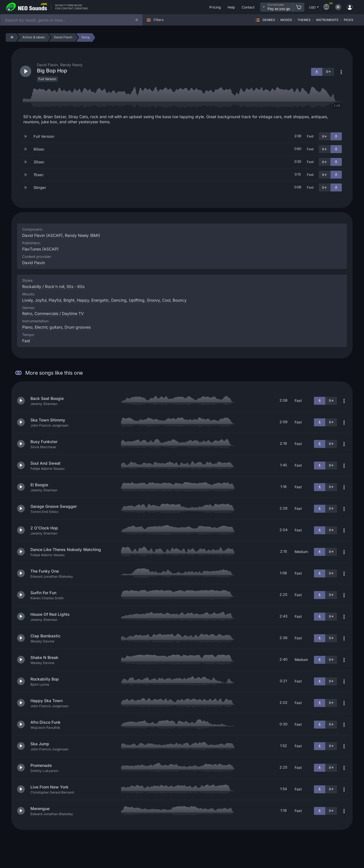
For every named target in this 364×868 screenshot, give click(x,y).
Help (231, 7)
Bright (69, 300)
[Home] (11, 37)
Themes (304, 20)
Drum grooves (78, 327)
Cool (166, 300)
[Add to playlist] (324, 136)
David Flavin (34, 263)
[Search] (137, 20)
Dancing (119, 300)
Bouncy (180, 300)
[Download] (336, 136)
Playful (55, 300)
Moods (286, 20)
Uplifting (137, 300)
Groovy (153, 300)
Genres (269, 20)
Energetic (100, 300)
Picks (349, 20)
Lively (27, 300)
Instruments (327, 20)
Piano (27, 327)
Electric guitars (48, 327)
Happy (83, 300)
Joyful (41, 300)
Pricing (215, 7)
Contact (248, 7)
